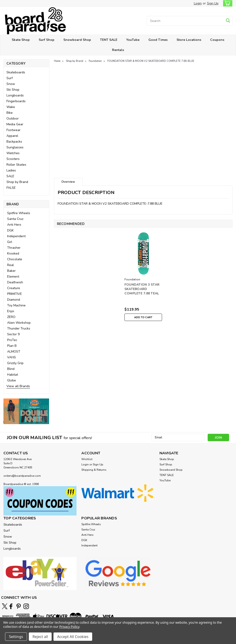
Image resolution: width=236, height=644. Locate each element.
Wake (11, 107)
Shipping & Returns (94, 470)
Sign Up (213, 3)
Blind (11, 369)
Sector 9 (13, 334)
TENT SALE (109, 40)
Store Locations (189, 40)
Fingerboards (16, 101)
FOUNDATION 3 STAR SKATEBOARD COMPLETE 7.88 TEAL (142, 289)
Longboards (15, 95)
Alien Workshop (19, 323)
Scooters (13, 159)
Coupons (217, 40)
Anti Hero (14, 225)
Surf (10, 78)
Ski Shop (13, 90)
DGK (10, 230)
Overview (68, 182)
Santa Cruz (15, 219)
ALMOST (14, 352)
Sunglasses (15, 147)
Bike (10, 113)
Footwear (13, 130)
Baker (11, 271)
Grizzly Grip (15, 363)
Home (57, 61)
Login (198, 3)
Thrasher (14, 248)
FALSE (11, 188)
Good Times (158, 40)
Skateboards (16, 72)
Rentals (118, 50)
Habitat (13, 375)
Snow (11, 84)
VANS (12, 357)
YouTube (133, 40)
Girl (10, 242)
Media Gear (15, 124)
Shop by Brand (17, 182)
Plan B (12, 346)
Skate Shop (21, 40)
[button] (26, 411)
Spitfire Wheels (19, 213)
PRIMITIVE (15, 294)
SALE (10, 176)
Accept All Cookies (73, 637)
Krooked (13, 253)
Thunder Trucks (19, 328)
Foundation (95, 61)
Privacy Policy (69, 627)
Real (10, 265)
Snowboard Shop (77, 40)
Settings (16, 637)
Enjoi (11, 311)
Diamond (14, 300)
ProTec (12, 340)
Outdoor (13, 118)
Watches (13, 153)
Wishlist (87, 459)
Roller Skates (16, 165)
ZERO (11, 317)
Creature (14, 288)
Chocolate (15, 259)
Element (13, 277)
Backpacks (14, 142)
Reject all (40, 637)
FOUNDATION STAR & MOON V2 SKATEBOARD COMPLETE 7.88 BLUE (151, 61)
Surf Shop (47, 40)
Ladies (11, 170)
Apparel (12, 136)
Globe (12, 380)
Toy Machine (16, 305)
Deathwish (15, 282)
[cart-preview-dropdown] (227, 3)
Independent (16, 236)
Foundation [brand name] (132, 279)
